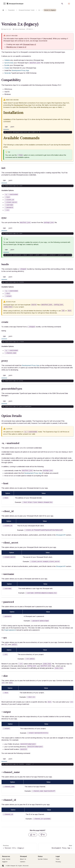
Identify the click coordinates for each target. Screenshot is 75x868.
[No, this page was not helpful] (43, 835)
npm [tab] (6, 127)
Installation (7, 119)
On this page (7, 15)
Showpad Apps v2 (29, 44)
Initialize (7, 60)
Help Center (6, 859)
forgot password (10, 630)
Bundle (7, 65)
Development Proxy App (20, 70)
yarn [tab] (12, 127)
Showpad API (61, 535)
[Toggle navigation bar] (5, 4)
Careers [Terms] (23, 862)
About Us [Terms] (23, 859)
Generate (8, 73)
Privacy (58, 862)
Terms (58, 859)
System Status (43, 859)
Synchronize (9, 63)
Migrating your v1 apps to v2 (16, 47)
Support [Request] (5, 862)
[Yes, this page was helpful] (33, 835)
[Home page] (3, 10)
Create (7, 68)
